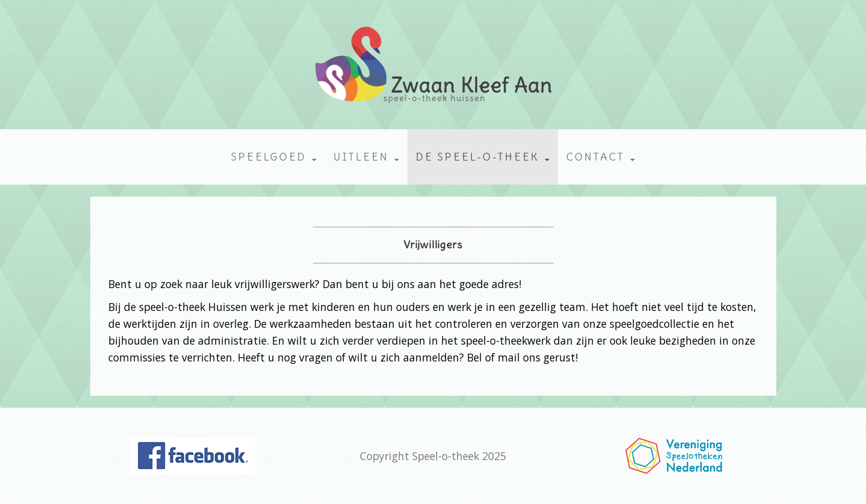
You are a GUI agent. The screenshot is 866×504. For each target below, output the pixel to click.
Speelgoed (274, 157)
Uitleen (366, 157)
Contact (601, 157)
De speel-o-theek (483, 157)
